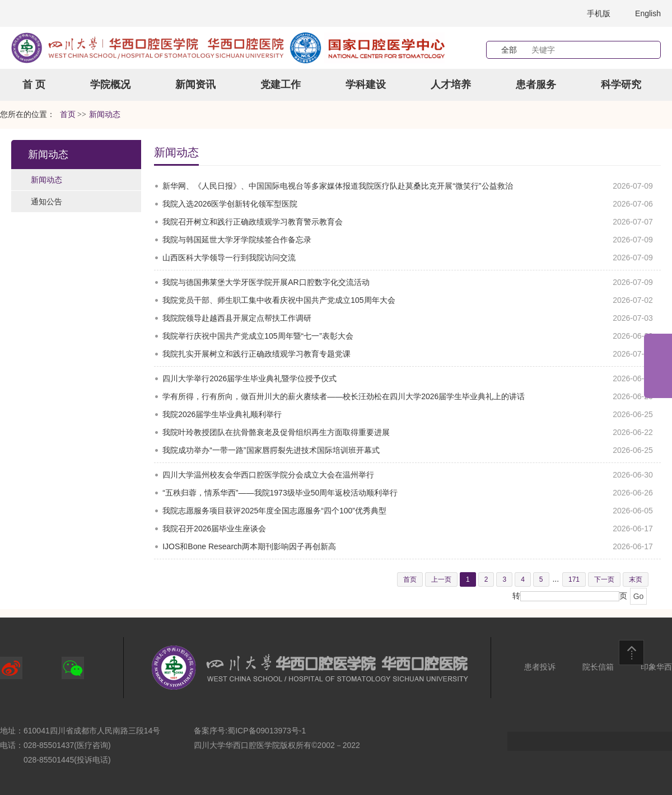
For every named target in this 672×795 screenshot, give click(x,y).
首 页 (34, 85)
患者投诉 (540, 667)
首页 (68, 114)
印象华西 (656, 667)
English (648, 13)
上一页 (441, 579)
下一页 (604, 579)
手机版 (599, 13)
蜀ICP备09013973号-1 (267, 731)
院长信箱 (598, 667)
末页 (636, 579)
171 (574, 579)
